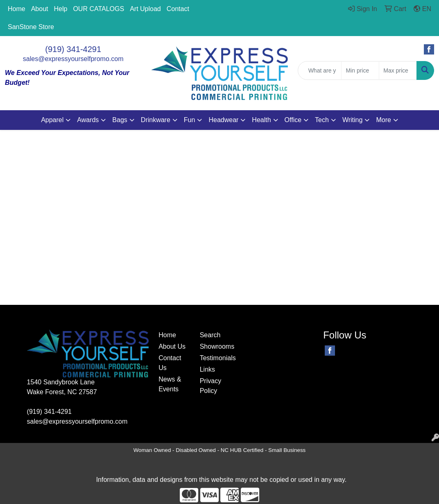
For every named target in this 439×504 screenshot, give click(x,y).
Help (61, 9)
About (40, 9)
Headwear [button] (223, 120)
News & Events (170, 384)
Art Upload (145, 9)
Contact (178, 9)
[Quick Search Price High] (398, 70)
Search (210, 335)
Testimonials (215, 358)
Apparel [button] (52, 120)
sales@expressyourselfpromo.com (73, 59)
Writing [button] (353, 120)
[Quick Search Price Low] (360, 70)
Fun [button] (190, 120)
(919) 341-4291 (73, 49)
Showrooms (215, 346)
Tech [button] (322, 120)
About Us (172, 346)
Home (17, 9)
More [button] (383, 120)
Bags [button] (120, 120)
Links (207, 369)
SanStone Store (31, 27)
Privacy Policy (210, 386)
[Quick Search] (320, 70)
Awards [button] (88, 120)
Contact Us (170, 363)
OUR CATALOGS (98, 9)
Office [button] (293, 120)
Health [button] (261, 120)
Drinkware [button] (156, 120)
